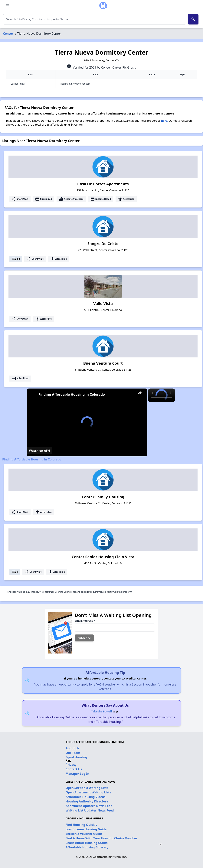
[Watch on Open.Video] (39, 451)
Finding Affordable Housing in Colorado (72, 394)
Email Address (85, 621)
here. (165, 121)
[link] (33, 395)
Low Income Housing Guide (86, 829)
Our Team (73, 753)
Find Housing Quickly (81, 825)
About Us (72, 748)
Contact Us (74, 769)
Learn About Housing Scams (87, 843)
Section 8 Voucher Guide (84, 834)
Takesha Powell (101, 711)
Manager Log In (77, 774)
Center (8, 34)
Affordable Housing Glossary (87, 847)
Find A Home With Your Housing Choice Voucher (101, 838)
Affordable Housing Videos (86, 797)
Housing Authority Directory (87, 801)
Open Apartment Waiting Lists (88, 792)
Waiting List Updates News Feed (90, 810)
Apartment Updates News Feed (89, 806)
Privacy (71, 765)
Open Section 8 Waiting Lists (87, 788)
